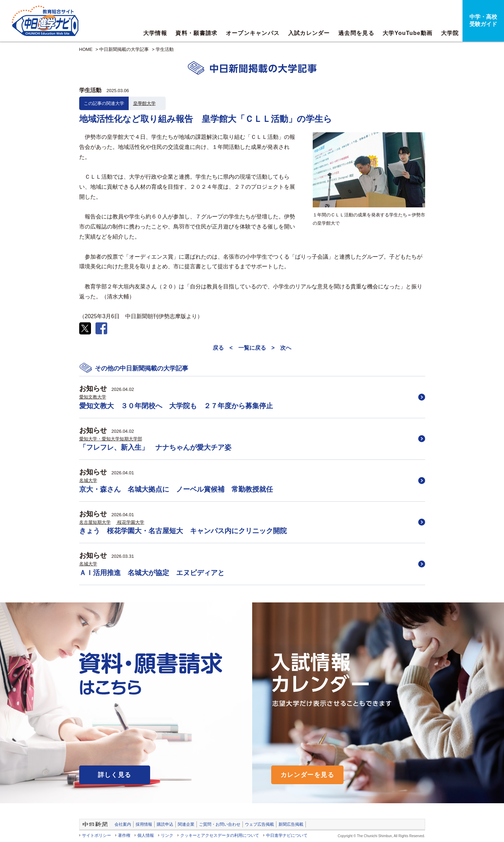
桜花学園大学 (131, 522)
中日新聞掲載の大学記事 (124, 49)
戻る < (223, 348)
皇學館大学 (144, 103)
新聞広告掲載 (291, 824)
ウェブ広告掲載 (259, 824)
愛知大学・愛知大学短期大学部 (111, 439)
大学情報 (155, 33)
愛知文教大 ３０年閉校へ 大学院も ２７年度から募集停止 (176, 406)
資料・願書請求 (196, 33)
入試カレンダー (309, 33)
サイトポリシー (97, 835)
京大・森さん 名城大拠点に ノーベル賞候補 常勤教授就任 (176, 489)
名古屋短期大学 (95, 522)
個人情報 (146, 835)
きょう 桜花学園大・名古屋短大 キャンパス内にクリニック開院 (183, 531)
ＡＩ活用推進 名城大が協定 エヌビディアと (152, 573)
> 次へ (281, 348)
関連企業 (186, 824)
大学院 (450, 33)
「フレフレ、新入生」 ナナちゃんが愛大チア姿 (155, 447)
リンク (167, 835)
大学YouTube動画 (407, 33)
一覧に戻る (252, 348)
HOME (86, 49)
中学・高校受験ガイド (483, 20)
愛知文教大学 (93, 397)
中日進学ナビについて (287, 835)
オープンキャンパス (253, 33)
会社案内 (123, 824)
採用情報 (144, 824)
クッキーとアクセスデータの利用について (220, 835)
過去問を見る (356, 33)
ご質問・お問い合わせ (220, 824)
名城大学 (88, 480)
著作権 (124, 835)
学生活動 (165, 49)
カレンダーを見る (308, 775)
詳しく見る (115, 775)
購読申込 (165, 824)
